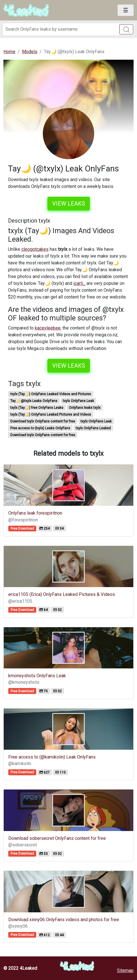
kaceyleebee (48, 328)
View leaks (69, 204)
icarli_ (79, 283)
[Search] (68, 29)
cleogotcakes (35, 249)
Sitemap (125, 970)
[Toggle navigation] (126, 10)
